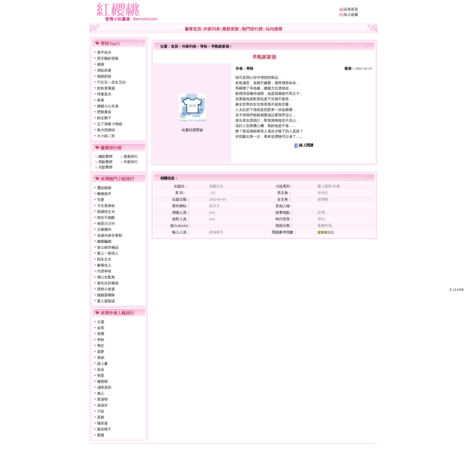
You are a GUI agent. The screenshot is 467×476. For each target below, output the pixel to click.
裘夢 (101, 352)
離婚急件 (104, 194)
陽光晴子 (104, 429)
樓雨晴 (102, 382)
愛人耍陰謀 (106, 301)
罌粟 (101, 435)
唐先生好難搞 (108, 283)
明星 (101, 376)
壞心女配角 (106, 277)
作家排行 (131, 162)
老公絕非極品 (108, 247)
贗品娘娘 (104, 188)
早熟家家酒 (220, 46)
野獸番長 (104, 112)
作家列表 (212, 29)
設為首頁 (351, 9)
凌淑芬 (102, 405)
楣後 (101, 64)
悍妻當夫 (104, 94)
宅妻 (101, 200)
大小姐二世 (106, 136)
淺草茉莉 (104, 387)
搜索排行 (131, 156)
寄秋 (101, 340)
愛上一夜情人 (108, 253)
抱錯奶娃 (104, 76)
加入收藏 (351, 15)
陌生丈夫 (104, 259)
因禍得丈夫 (106, 212)
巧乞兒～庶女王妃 (111, 82)
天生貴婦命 (106, 206)
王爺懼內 (104, 230)
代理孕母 (104, 271)
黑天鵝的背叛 (108, 58)
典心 (101, 393)
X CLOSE (457, 290)
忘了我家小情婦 (110, 124)
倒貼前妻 (104, 70)
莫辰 (101, 370)
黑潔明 (102, 399)
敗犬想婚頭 (106, 130)
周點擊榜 (105, 162)
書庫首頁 (193, 29)
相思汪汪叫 (106, 224)
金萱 (101, 328)
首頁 (175, 46)
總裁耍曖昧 (106, 295)
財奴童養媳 (106, 88)
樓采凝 (102, 423)
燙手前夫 (104, 52)
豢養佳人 (104, 265)
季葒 (101, 346)
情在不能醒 (106, 218)
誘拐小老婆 (106, 289)
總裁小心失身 (108, 106)
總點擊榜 (105, 156)
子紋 (101, 411)
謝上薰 (102, 364)
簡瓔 (101, 334)
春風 (101, 100)
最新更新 (231, 29)
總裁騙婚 (104, 241)
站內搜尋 (274, 29)
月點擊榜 (105, 167)
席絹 (101, 358)
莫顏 (101, 417)
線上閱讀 (306, 145)
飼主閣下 (104, 118)
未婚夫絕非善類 (110, 235)
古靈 (101, 322)
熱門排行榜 (252, 29)
